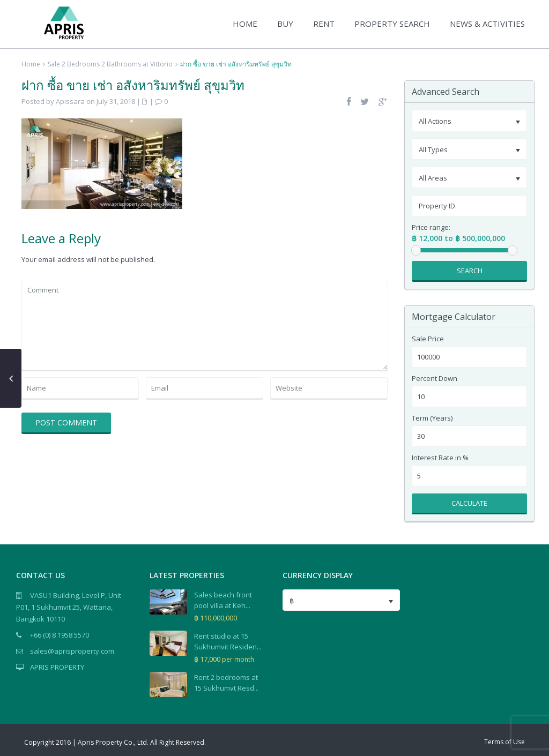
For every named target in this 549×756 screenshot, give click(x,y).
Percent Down (435, 379)
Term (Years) (432, 418)
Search (470, 271)
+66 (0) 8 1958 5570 (60, 635)
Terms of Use (505, 742)
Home (31, 64)
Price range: (431, 227)
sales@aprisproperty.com (72, 651)
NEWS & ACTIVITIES (487, 24)
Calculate (469, 503)
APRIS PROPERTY (57, 667)
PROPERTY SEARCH (392, 24)
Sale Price (428, 339)
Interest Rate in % (440, 458)
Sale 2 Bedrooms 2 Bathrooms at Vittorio (110, 64)
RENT (324, 24)
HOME (245, 24)
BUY (285, 24)
